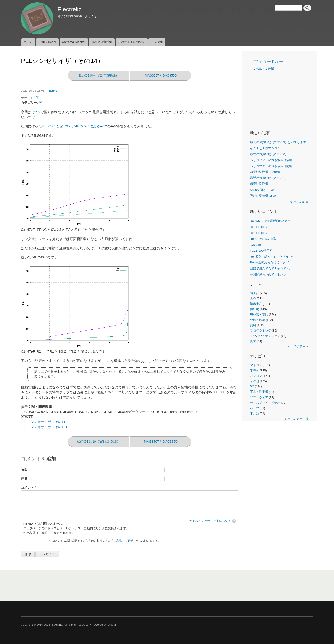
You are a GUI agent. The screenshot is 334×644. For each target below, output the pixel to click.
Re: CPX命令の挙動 (263, 239)
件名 (24, 478)
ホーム (28, 42)
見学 (253, 341)
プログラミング (261, 330)
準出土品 (256, 304)
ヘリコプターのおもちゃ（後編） (273, 160)
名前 (24, 469)
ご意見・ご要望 (123, 541)
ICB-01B (256, 245)
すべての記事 (299, 202)
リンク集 (157, 42)
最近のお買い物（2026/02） (269, 154)
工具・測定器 (259, 392)
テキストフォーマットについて (210, 521)
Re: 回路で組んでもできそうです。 (274, 257)
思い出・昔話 (259, 314)
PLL (42, 102)
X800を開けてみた (263, 190)
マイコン (256, 365)
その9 (36, 112)
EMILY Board (47, 42)
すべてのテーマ (298, 346)
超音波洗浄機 (259, 184)
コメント (27, 488)
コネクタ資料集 (102, 42)
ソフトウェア (259, 397)
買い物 (255, 309)
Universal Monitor (74, 42)
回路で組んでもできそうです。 (271, 268)
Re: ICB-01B (258, 227)
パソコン (256, 376)
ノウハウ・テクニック (265, 336)
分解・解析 (258, 320)
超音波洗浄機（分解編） (267, 172)
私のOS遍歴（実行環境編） (99, 75)
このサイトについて (132, 42)
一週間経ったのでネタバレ (268, 275)
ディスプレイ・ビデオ (265, 403)
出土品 (255, 293)
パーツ (255, 408)
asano (53, 91)
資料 (253, 325)
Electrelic (69, 9)
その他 (255, 381)
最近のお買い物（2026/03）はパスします (278, 142)
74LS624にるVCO (56, 126)
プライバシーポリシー (268, 61)
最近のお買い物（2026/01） (269, 178)
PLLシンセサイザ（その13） (47, 427)
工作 (36, 97)
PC (252, 386)
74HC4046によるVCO (90, 126)
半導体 (255, 370)
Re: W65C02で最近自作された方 (272, 221)
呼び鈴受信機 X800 (263, 196)
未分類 (255, 413)
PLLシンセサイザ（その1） (46, 422)
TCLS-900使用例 (261, 251)
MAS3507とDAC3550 (161, 75)
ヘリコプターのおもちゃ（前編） (273, 166)
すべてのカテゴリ (296, 419)
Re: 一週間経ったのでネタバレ (271, 262)
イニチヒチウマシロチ (265, 148)
